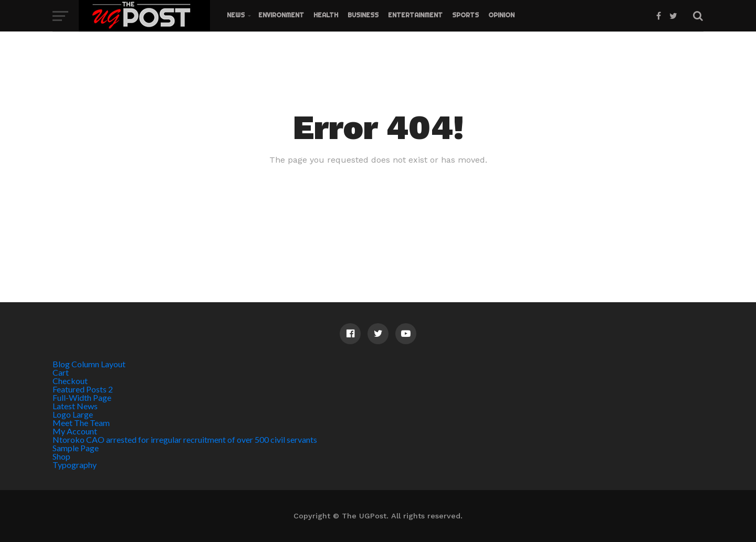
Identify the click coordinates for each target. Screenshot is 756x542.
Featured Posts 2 (83, 389)
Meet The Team (81, 423)
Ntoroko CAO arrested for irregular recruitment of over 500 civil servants (185, 439)
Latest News (75, 406)
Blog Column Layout (89, 364)
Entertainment (415, 15)
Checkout (70, 381)
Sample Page (76, 448)
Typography (75, 465)
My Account (75, 431)
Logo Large (73, 414)
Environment (281, 15)
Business (363, 15)
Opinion (501, 15)
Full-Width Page (82, 397)
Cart (61, 372)
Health (326, 15)
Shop (61, 456)
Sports (465, 15)
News (236, 15)
